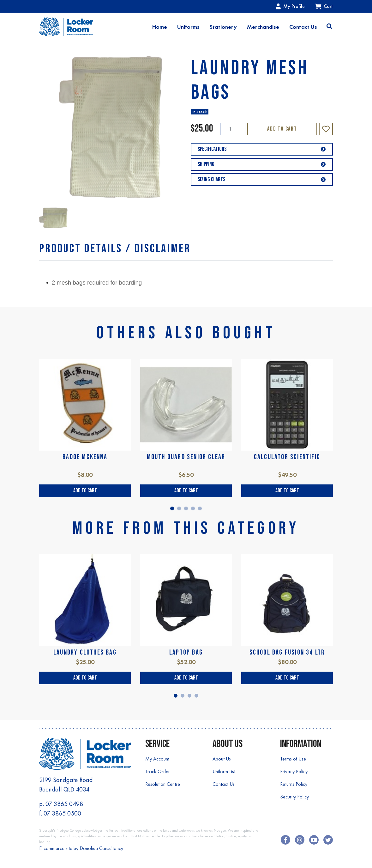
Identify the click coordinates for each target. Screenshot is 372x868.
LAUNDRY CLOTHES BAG (85, 653)
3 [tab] (186, 508)
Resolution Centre (163, 784)
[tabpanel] (85, 428)
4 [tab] (193, 508)
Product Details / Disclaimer (115, 249)
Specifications (262, 149)
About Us (222, 759)
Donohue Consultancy (101, 848)
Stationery (223, 27)
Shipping (262, 164)
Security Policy (294, 797)
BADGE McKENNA (85, 457)
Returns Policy (294, 784)
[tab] (115, 249)
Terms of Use (293, 759)
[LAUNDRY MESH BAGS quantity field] (233, 129)
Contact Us (303, 27)
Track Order (158, 771)
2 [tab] (179, 508)
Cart (324, 6)
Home (160, 27)
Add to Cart (282, 129)
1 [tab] (172, 508)
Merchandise (263, 27)
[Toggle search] (329, 27)
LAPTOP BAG (186, 653)
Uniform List (224, 771)
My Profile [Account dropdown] (290, 6)
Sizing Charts (262, 179)
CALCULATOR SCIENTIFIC (287, 457)
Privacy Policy (294, 771)
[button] (326, 129)
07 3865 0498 (64, 804)
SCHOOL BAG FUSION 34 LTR (287, 653)
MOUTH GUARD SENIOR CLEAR (186, 457)
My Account (157, 759)
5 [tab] (200, 508)
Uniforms (188, 27)
